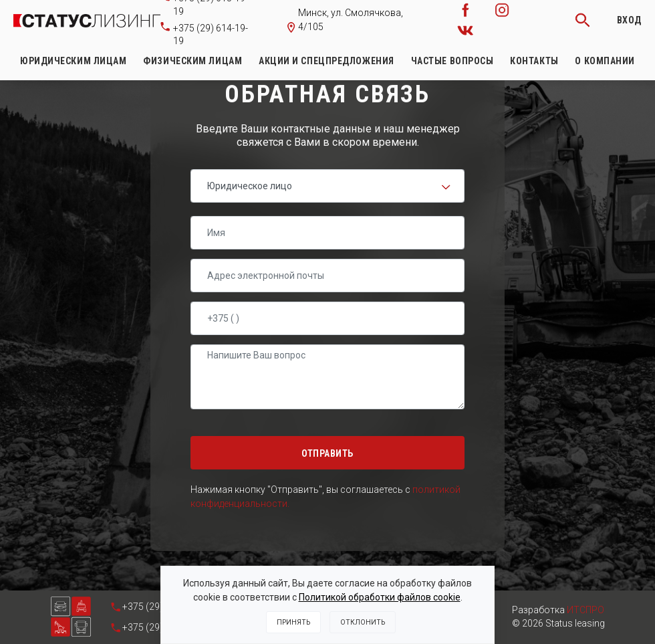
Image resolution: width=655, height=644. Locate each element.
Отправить (327, 453)
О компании (605, 61)
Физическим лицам (192, 61)
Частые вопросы (452, 61)
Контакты (534, 61)
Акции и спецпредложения (326, 61)
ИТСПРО (585, 610)
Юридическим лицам (74, 61)
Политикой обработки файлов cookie (380, 597)
